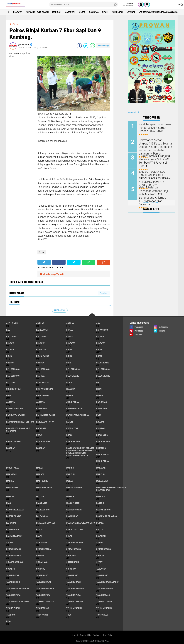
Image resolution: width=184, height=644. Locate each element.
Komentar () (103, 46)
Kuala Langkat (14, 441)
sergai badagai (14, 549)
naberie (70, 497)
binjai (69, 350)
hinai (99, 389)
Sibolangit (72, 556)
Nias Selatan (73, 503)
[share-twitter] (86, 46)
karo (99, 415)
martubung (42, 481)
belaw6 (100, 336)
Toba (69, 615)
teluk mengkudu (75, 608)
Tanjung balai (74, 582)
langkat (131, 12)
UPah (9, 621)
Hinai (9, 396)
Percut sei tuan (75, 529)
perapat (100, 523)
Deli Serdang (43, 369)
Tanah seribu (13, 582)
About (75, 635)
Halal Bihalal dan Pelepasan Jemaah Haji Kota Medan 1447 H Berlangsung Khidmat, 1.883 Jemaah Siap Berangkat (156, 192)
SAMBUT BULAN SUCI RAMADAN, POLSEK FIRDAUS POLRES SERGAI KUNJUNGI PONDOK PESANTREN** (155, 176)
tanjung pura (13, 595)
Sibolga (100, 556)
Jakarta (40, 402)
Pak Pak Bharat (74, 510)
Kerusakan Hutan (45, 422)
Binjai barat (43, 356)
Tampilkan (104, 293)
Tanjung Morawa (75, 588)
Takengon (101, 569)
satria (10, 543)
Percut (40, 529)
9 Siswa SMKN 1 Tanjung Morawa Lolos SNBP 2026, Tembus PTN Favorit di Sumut (155, 159)
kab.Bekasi (118, 12)
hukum (70, 396)
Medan (82, 12)
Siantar (40, 556)
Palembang (42, 516)
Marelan (101, 474)
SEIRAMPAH (42, 543)
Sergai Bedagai (74, 549)
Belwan (10, 350)
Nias (9, 503)
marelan (71, 474)
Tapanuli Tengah (75, 602)
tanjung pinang (104, 588)
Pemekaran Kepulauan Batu (81, 523)
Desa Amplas (43, 382)
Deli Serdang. (13, 376)
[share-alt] (44, 262)
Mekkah (10, 497)
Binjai (16, 24)
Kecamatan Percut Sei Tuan (20, 422)
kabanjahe (42, 409)
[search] (83, 4)
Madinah (57, 12)
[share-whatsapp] (92, 46)
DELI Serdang (73, 369)
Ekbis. (69, 382)
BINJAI (9, 356)
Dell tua (11, 382)
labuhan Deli (73, 441)
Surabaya (71, 569)
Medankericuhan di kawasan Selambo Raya (111, 489)
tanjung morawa (45, 588)
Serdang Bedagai (75, 543)
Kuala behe (102, 435)
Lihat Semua (60, 310)
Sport (105, 12)
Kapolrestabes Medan (37, 12)
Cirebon (40, 363)
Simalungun (73, 562)
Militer (40, 497)
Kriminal (101, 428)
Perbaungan (13, 529)
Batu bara (11, 336)
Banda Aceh (42, 330)
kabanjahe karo (75, 409)
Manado (40, 474)
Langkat (40, 448)
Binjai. (70, 356)
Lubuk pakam (13, 468)
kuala (39, 435)
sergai (100, 543)
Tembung (11, 615)
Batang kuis (102, 330)
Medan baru (12, 487)
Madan (40, 468)
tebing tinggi (13, 608)
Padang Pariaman (15, 510)
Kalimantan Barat (46, 415)
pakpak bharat (104, 510)
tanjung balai (44, 582)
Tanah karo (72, 575)
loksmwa (101, 448)
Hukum (100, 396)
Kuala (69, 435)
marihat (11, 481)
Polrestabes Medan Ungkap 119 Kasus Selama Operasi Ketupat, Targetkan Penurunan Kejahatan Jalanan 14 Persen (156, 145)
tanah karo (42, 575)
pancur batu (73, 516)
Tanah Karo (102, 575)
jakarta (10, 402)
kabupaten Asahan (16, 415)
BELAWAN (18, 12)
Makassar (70, 12)
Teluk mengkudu (105, 608)
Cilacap (10, 363)
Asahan (70, 323)
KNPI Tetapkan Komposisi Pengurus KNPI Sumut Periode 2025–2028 (156, 127)
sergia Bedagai (104, 549)
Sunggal (41, 569)
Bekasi (70, 336)
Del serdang (103, 363)
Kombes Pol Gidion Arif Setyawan (18, 430)
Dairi (69, 363)
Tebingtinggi (43, 608)
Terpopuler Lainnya (151, 203)
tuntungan (102, 615)
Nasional (94, 12)
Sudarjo (11, 569)
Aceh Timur (12, 323)
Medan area (102, 481)
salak (39, 536)
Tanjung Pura (73, 595)
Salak (69, 536)
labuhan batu (43, 441)
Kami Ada (107, 635)
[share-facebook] (79, 46)
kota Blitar (72, 428)
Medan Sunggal (74, 487)
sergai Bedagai (44, 549)
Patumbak (11, 523)
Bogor (99, 356)
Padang (100, 503)
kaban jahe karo (15, 409)
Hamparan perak (45, 389)
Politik (100, 529)
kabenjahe (102, 409)
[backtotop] (92, 317)
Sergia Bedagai (14, 556)
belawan (41, 343)
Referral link (134, 112)
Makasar (101, 468)
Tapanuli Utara (104, 602)
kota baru (41, 428)
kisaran (100, 422)
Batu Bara (41, 336)
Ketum (70, 422)
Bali (8, 330)
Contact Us (85, 635)
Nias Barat (42, 503)
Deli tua (40, 376)
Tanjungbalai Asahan (17, 602)
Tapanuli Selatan (45, 602)
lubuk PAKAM (103, 461)
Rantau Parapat (14, 536)
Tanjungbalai (103, 595)
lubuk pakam (103, 455)
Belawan (71, 343)
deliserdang (73, 376)
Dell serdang (103, 376)
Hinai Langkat (43, 396)
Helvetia (71, 389)
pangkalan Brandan (107, 516)
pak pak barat (43, 510)
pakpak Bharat (14, 516)
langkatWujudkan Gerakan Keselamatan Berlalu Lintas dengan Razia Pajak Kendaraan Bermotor (81, 452)
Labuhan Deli (103, 441)
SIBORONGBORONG (15, 562)
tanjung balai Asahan (108, 582)
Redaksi (97, 635)
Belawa (10, 343)
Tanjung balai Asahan (18, 588)
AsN (98, 323)
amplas (40, 323)
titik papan (42, 615)
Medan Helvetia (44, 487)
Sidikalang (42, 562)
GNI (98, 382)
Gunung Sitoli (13, 389)
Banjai (70, 330)
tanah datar (13, 575)
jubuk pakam (73, 402)
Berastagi (41, 350)
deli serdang (13, 369)
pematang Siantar (46, 523)
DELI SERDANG (103, 369)
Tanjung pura (43, 595)
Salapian (101, 536)
